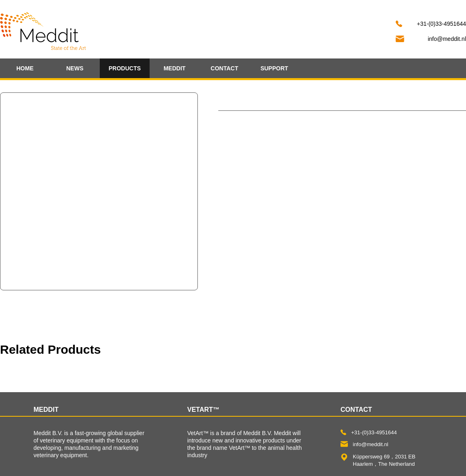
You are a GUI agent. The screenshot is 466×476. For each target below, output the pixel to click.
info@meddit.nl (447, 39)
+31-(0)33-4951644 (441, 24)
